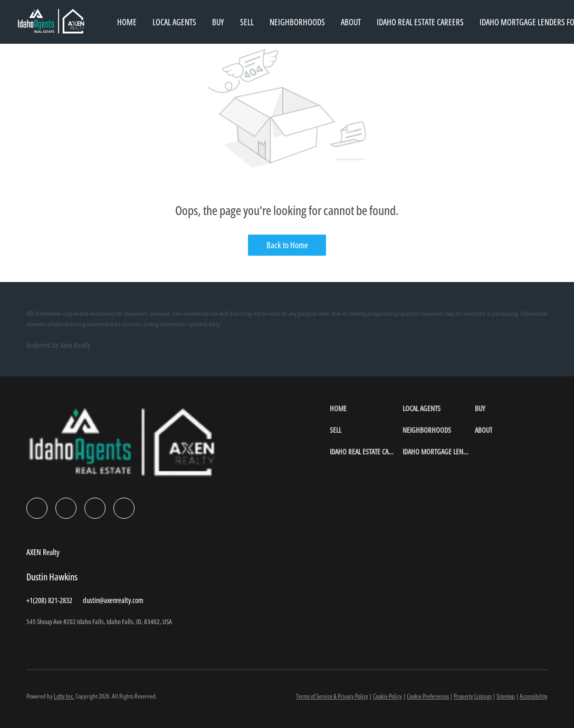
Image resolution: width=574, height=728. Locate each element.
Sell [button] (247, 22)
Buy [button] (218, 22)
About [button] (351, 22)
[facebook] (37, 508)
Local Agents (174, 22)
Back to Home (287, 245)
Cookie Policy (388, 696)
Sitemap (506, 696)
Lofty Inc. (64, 696)
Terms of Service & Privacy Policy (332, 696)
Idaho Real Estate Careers (420, 22)
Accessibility (534, 696)
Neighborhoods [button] (297, 22)
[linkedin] (66, 508)
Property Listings (473, 696)
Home (127, 22)
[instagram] (95, 508)
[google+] (124, 508)
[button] (366, 408)
